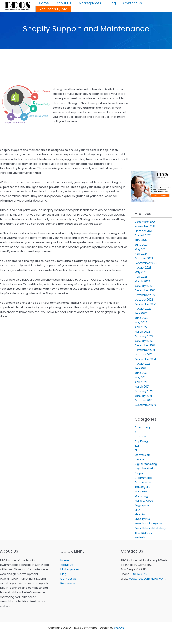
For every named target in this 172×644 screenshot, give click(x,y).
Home (65, 560)
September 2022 (146, 304)
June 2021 (141, 373)
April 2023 (141, 277)
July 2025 (141, 240)
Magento (141, 491)
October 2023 (144, 258)
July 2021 (140, 368)
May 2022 (141, 322)
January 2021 (143, 396)
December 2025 (146, 222)
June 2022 (141, 318)
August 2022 (143, 309)
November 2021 (145, 350)
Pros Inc (119, 628)
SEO (137, 510)
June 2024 (142, 245)
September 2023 (146, 263)
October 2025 (144, 231)
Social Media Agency (149, 523)
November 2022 (145, 295)
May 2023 (141, 272)
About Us (67, 565)
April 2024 (141, 254)
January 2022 (144, 341)
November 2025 (146, 226)
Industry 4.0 (143, 487)
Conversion (142, 455)
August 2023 (143, 268)
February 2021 (144, 391)
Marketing (141, 496)
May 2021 (141, 377)
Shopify (140, 514)
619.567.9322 (139, 574)
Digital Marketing (146, 464)
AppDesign (142, 441)
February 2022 (144, 336)
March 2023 (142, 281)
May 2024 (141, 249)
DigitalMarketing (146, 468)
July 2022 (141, 313)
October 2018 (144, 400)
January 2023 (144, 286)
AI (136, 432)
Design (139, 459)
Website (141, 537)
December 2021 (145, 345)
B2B (137, 446)
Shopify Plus (143, 519)
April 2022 (141, 327)
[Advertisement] (43, 54)
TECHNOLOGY (144, 533)
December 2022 (145, 290)
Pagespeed (143, 505)
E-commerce (144, 478)
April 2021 (141, 382)
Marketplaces (144, 500)
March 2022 (142, 332)
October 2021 (144, 354)
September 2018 (146, 405)
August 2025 (143, 235)
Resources (68, 583)
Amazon (140, 436)
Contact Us (68, 579)
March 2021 (142, 386)
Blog (138, 450)
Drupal (139, 473)
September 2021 (146, 359)
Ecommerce (143, 482)
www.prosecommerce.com (147, 579)
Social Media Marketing (150, 528)
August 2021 (143, 364)
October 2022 (144, 300)
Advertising (142, 427)
